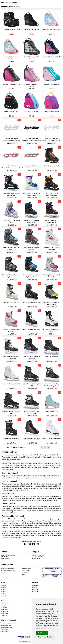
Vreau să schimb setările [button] (45, 637)
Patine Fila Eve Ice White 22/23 (11, 384)
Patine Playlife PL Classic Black (32, 439)
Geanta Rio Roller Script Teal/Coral (11, 58)
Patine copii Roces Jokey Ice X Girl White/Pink (52, 276)
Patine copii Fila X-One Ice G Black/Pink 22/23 (52, 221)
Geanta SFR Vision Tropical (52, 111)
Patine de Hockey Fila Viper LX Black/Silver (31, 358)
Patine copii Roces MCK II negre (31, 302)
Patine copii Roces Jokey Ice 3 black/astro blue (11, 249)
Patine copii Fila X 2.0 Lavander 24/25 (11, 221)
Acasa (2, 2)
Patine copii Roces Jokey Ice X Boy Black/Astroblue (31, 276)
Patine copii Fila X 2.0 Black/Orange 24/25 (52, 194)
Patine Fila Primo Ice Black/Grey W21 (31, 385)
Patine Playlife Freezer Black (11, 439)
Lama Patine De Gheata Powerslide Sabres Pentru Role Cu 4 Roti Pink (11, 167)
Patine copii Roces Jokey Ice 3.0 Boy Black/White (11, 276)
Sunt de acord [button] (42, 633)
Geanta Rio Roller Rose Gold (31, 30)
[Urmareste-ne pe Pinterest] (34, 545)
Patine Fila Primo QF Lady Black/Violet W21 (31, 412)
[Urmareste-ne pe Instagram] (29, 545)
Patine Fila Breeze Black (52, 357)
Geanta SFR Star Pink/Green (52, 84)
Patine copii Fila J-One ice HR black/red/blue (11, 194)
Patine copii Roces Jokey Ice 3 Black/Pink (31, 249)
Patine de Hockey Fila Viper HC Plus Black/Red (11, 358)
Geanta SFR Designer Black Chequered (31, 58)
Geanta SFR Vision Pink (31, 111)
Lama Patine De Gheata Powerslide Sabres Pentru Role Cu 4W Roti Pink (31, 167)
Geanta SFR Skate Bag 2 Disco (11, 84)
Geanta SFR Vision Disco (11, 111)
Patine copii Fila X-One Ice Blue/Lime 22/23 (31, 221)
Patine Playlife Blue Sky (52, 411)
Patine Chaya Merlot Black (52, 166)
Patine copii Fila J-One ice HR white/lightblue (31, 194)
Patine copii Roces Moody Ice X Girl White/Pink (11, 330)
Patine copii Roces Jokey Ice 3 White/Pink (52, 249)
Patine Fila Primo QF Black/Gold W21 (11, 412)
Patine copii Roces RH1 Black (31, 330)
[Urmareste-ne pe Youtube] (38, 545)
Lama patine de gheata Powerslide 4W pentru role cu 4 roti (11, 140)
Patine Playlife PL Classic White (52, 439)
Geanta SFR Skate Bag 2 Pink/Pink (31, 85)
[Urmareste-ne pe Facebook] (25, 545)
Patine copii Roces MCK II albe (11, 302)
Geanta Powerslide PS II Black (11, 30)
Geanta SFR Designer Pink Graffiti (52, 57)
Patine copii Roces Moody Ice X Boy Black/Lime (52, 303)
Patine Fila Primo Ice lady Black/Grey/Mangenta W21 (52, 385)
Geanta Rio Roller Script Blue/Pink (52, 30)
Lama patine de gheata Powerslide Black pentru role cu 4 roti (31, 140)
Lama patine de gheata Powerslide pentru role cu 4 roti (52, 140)
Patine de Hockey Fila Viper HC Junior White (52, 330)
